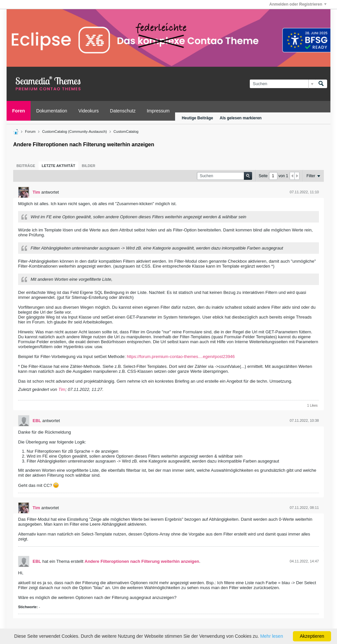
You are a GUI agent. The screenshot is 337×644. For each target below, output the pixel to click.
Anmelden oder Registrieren (298, 4)
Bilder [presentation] (88, 166)
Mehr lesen (272, 636)
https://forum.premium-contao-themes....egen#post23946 (181, 357)
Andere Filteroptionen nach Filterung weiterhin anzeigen (142, 561)
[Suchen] (283, 84)
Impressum (158, 111)
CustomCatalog (126, 131)
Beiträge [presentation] (26, 166)
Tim (36, 192)
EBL (37, 421)
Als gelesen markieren (241, 118)
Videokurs (89, 111)
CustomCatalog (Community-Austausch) (75, 131)
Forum (30, 131)
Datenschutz (123, 111)
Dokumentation (52, 111)
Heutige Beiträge (197, 118)
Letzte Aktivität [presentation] (59, 166)
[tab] (26, 166)
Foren (19, 111)
